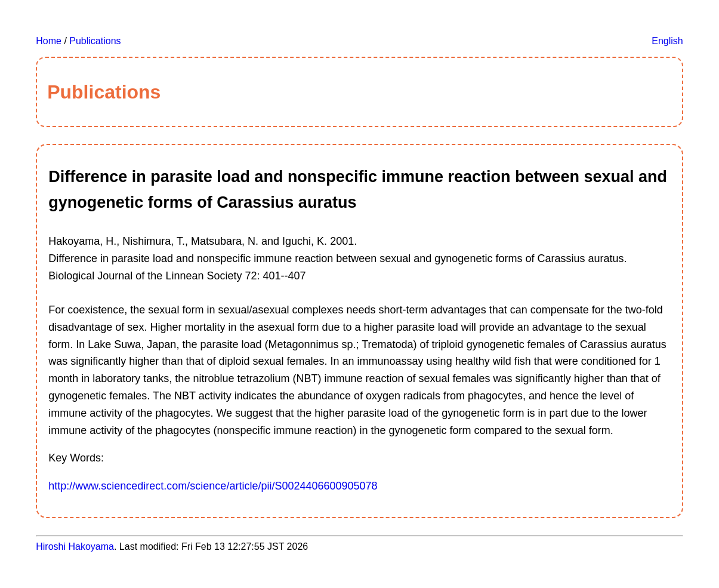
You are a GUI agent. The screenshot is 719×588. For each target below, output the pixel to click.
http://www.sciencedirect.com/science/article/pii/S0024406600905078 (213, 486)
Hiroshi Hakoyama (75, 547)
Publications (95, 41)
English (667, 41)
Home (49, 41)
